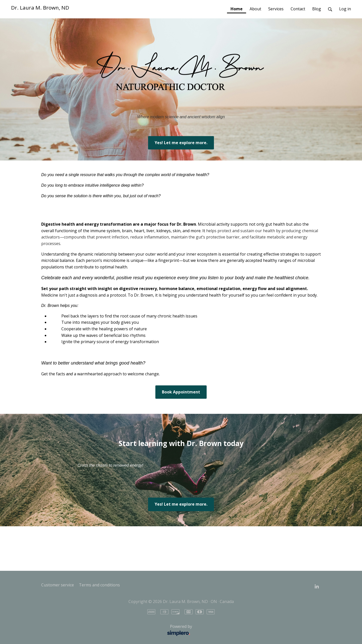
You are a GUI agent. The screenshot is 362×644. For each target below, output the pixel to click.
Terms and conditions (99, 585)
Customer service (58, 585)
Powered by (118, 630)
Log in (345, 9)
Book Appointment (181, 392)
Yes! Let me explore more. (181, 143)
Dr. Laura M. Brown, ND (40, 8)
